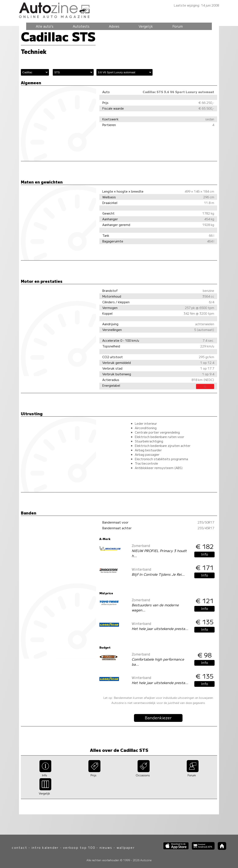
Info (205, 554)
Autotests (81, 26)
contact (20, 847)
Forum (178, 26)
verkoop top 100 (79, 847)
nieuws (106, 847)
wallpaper (126, 847)
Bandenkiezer (158, 718)
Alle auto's (45, 26)
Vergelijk (146, 26)
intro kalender (45, 847)
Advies (114, 26)
